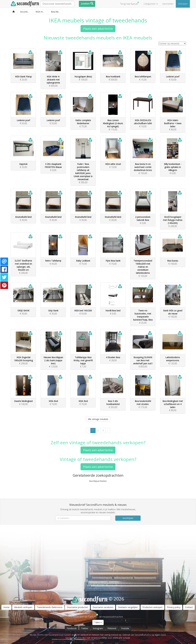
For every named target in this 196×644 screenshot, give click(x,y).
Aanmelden (168, 4)
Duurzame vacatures (103, 607)
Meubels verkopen (23, 607)
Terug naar (130, 3)
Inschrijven (128, 518)
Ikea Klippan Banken (98, 481)
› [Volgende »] (108, 430)
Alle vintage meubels (98, 419)
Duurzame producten (77, 607)
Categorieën (151, 4)
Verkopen (183, 4)
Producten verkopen (152, 607)
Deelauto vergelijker (128, 607)
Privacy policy (174, 607)
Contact (189, 607)
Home (6, 607)
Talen (98, 622)
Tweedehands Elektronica (50, 607)
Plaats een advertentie (98, 29)
